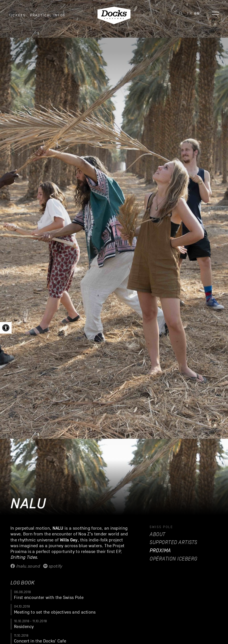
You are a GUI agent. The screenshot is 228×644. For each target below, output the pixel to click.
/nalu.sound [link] (25, 566)
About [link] (158, 534)
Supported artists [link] (173, 542)
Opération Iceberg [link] (174, 559)
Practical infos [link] (48, 18)
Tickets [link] (17, 18)
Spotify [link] (53, 566)
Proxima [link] (160, 551)
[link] (6, 328)
